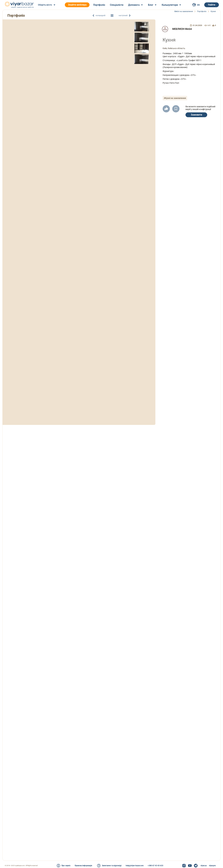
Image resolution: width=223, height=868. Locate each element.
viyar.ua (204, 866)
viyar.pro (212, 866)
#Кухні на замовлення (175, 98)
